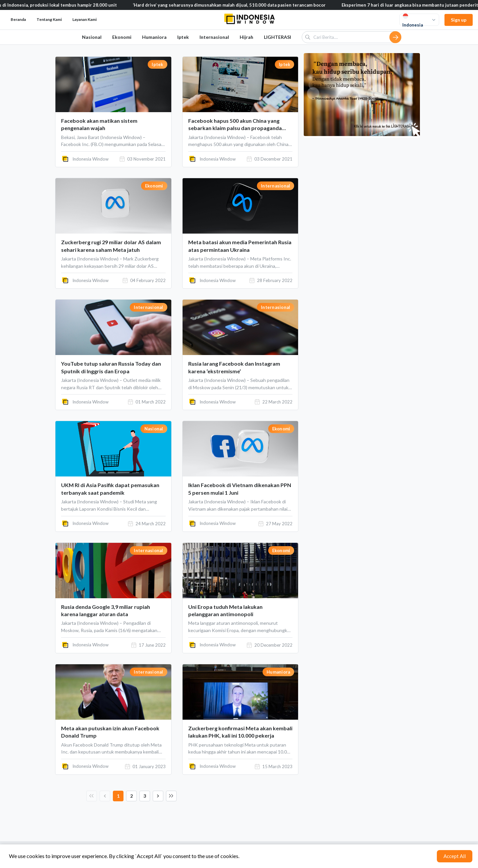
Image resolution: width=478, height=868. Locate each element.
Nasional (92, 37)
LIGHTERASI (278, 37)
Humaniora (154, 37)
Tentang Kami (49, 19)
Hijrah (246, 37)
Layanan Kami (84, 19)
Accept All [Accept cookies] (455, 856)
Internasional (214, 37)
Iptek (183, 37)
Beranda (18, 19)
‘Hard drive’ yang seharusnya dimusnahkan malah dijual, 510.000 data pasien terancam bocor (248, 5)
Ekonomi (122, 37)
